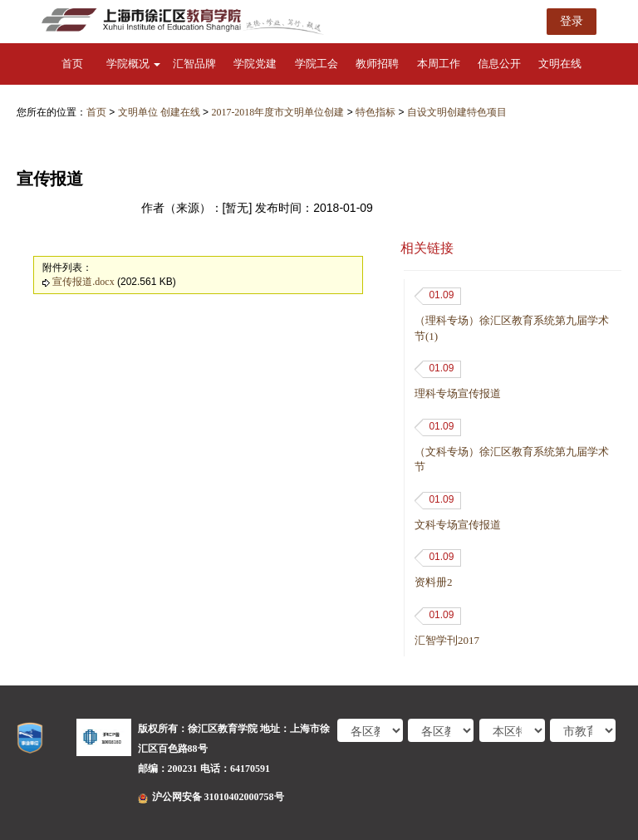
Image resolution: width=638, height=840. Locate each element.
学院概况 (133, 64)
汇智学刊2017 (447, 640)
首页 (72, 64)
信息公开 (499, 64)
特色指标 (375, 112)
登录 (572, 21)
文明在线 (560, 64)
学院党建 (255, 64)
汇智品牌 (194, 64)
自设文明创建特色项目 (457, 112)
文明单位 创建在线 (159, 112)
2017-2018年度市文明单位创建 (277, 112)
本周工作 (439, 64)
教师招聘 (377, 64)
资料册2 (434, 582)
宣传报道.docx (83, 282)
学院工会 (317, 64)
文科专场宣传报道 (458, 525)
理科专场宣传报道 (458, 393)
